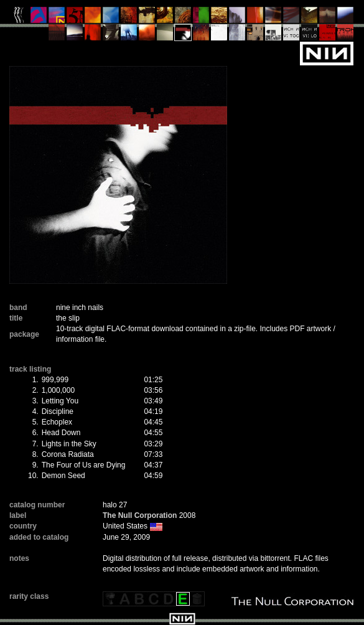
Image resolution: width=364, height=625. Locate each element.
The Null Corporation (140, 515)
